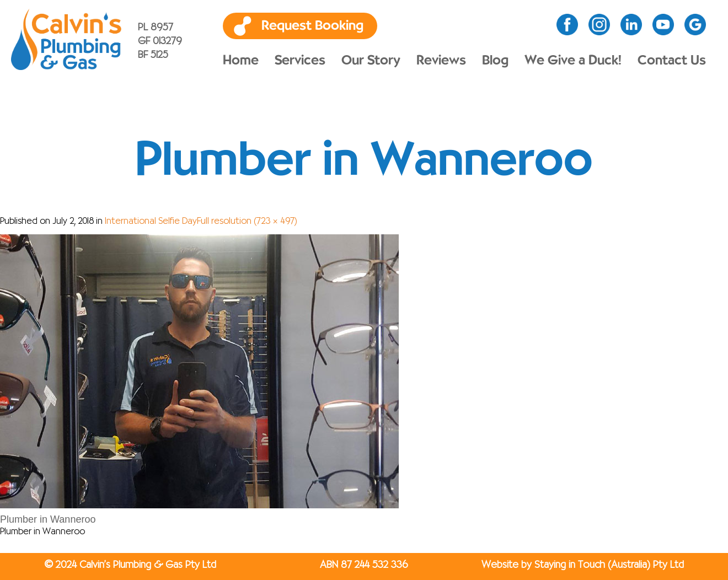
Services (300, 61)
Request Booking (312, 26)
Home (241, 61)
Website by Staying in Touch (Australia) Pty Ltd (583, 565)
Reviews (441, 61)
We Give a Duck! (573, 61)
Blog (495, 61)
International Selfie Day (151, 222)
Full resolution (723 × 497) (247, 222)
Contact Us (672, 61)
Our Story (371, 61)
